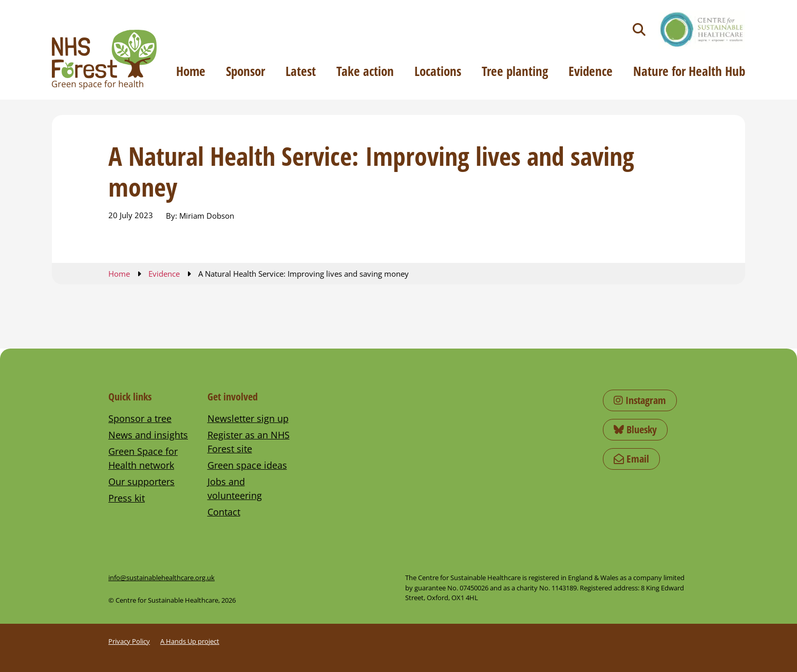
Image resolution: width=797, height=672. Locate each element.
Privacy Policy (129, 641)
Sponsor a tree (140, 418)
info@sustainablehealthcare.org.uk (162, 578)
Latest (301, 71)
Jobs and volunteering (235, 488)
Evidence (591, 71)
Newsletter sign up (248, 418)
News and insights (148, 435)
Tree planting (515, 71)
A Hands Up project (190, 641)
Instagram (640, 400)
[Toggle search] (639, 30)
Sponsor (245, 71)
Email (631, 459)
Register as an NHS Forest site (249, 442)
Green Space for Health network (143, 458)
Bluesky (635, 429)
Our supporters (141, 482)
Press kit (127, 498)
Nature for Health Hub (689, 71)
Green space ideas (247, 465)
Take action (365, 71)
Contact (224, 512)
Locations (438, 71)
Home (191, 71)
